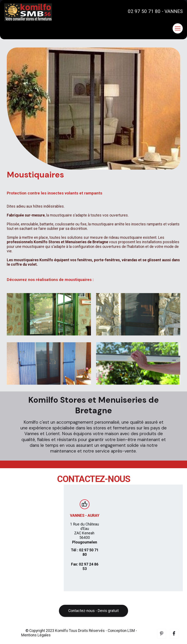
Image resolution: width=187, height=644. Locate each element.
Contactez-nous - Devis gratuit (93, 617)
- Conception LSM (120, 637)
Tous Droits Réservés (86, 637)
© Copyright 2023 (40, 637)
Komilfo (62, 637)
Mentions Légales (36, 641)
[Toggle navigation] (178, 28)
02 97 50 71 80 (144, 11)
